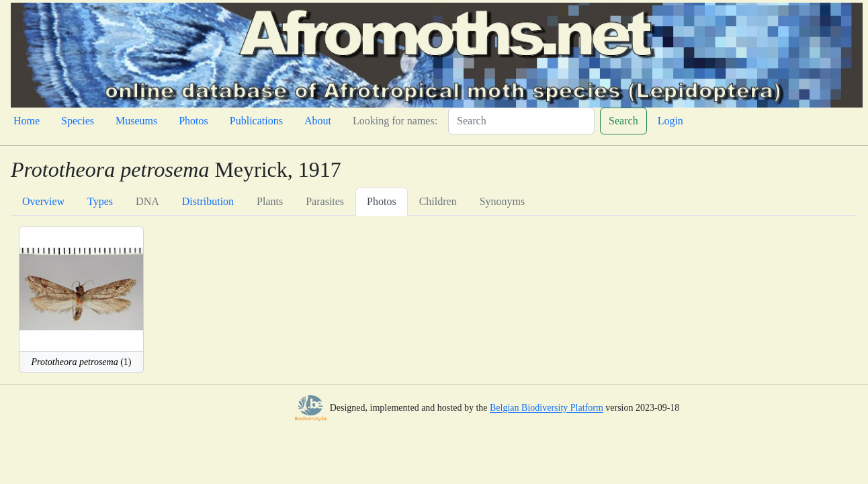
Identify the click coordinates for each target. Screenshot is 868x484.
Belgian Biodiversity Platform (547, 408)
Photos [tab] (382, 201)
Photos (193, 121)
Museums (136, 121)
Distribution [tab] (208, 201)
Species (78, 121)
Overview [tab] (43, 201)
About (318, 121)
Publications (256, 121)
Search (623, 121)
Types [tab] (100, 201)
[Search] (521, 121)
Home (27, 121)
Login (670, 121)
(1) (81, 362)
